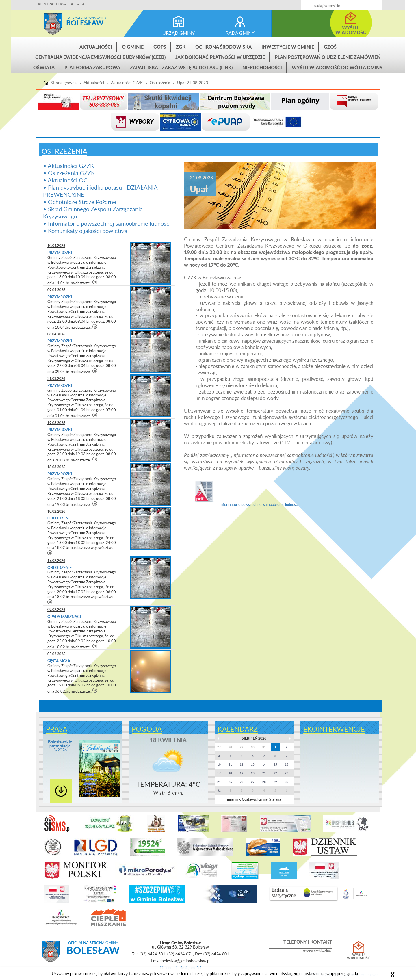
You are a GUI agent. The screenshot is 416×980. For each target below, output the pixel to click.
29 (275, 782)
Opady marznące (65, 617)
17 (219, 773)
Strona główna (53, 24)
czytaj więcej (95, 282)
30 (287, 782)
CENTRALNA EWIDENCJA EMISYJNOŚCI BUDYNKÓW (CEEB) (100, 57)
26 (242, 782)
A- (73, 4)
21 (264, 773)
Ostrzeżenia (160, 83)
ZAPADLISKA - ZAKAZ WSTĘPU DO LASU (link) (181, 67)
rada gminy (240, 33)
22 (275, 773)
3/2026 (60, 746)
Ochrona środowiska (223, 47)
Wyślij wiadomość (359, 957)
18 (230, 773)
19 (242, 773)
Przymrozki (60, 253)
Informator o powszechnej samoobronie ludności (244, 504)
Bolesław (85, 23)
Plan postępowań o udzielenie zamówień (328, 57)
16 (287, 764)
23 (287, 773)
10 (219, 764)
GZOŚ (330, 47)
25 (230, 782)
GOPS (160, 47)
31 (219, 790)
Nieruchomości (262, 67)
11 (230, 764)
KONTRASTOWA (52, 4)
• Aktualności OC (65, 180)
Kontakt (336, 3)
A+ (84, 4)
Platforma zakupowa (92, 67)
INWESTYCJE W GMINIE (288, 47)
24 (219, 782)
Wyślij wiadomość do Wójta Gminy (337, 67)
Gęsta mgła (59, 661)
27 (253, 782)
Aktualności (96, 47)
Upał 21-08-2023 (193, 83)
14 (264, 764)
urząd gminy (179, 33)
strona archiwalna (317, 951)
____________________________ (79, 238)
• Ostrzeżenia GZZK (69, 173)
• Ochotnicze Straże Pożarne (80, 202)
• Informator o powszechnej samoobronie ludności (107, 223)
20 (253, 773)
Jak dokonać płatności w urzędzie (220, 57)
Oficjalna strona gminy (87, 18)
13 (253, 764)
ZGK (181, 47)
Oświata (44, 67)
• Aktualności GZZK (68, 166)
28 (264, 782)
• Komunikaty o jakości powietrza (85, 231)
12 (242, 764)
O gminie (133, 47)
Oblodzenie (60, 518)
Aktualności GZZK (127, 83)
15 (275, 764)
